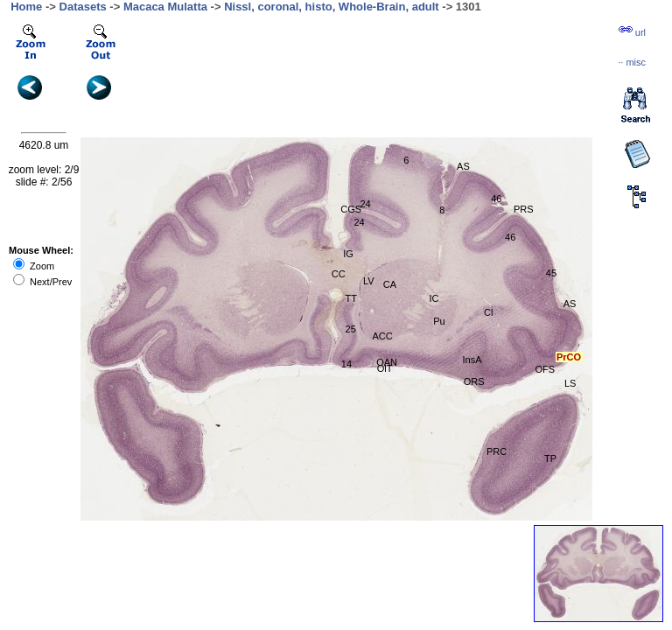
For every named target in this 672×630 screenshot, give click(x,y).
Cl (488, 312)
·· (632, 62)
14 (346, 364)
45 (551, 273)
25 (351, 329)
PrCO (569, 357)
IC (434, 298)
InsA (472, 360)
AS (463, 166)
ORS (474, 381)
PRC (497, 451)
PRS (524, 209)
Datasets (83, 7)
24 (365, 204)
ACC (383, 336)
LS (570, 383)
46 (510, 237)
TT (351, 298)
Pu (439, 321)
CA (390, 284)
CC (339, 274)
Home (26, 7)
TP (550, 458)
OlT (385, 368)
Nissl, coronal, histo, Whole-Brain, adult (332, 7)
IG (348, 254)
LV (369, 281)
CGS (351, 209)
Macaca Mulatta (165, 7)
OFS (546, 369)
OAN (387, 362)
